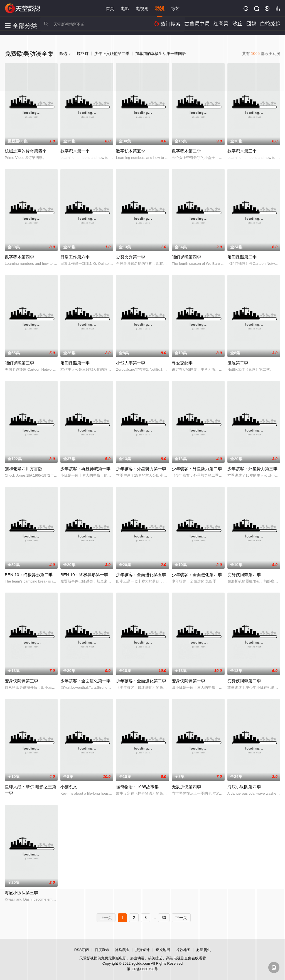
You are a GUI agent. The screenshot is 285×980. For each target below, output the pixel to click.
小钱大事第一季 (131, 363)
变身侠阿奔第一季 (188, 681)
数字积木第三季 (242, 151)
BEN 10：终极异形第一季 (84, 575)
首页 (110, 8)
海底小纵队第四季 (244, 787)
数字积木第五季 (131, 151)
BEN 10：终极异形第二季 (29, 575)
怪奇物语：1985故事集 (137, 787)
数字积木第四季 (19, 257)
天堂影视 (23, 8)
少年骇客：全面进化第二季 (141, 681)
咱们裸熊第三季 (19, 363)
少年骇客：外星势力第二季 (197, 469)
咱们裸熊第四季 (186, 257)
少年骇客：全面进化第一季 (85, 681)
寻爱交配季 (182, 363)
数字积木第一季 (75, 151)
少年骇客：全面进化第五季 (141, 575)
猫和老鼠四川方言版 (24, 469)
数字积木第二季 (186, 151)
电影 (125, 8)
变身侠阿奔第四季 (244, 575)
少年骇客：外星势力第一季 (141, 469)
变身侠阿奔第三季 (21, 681)
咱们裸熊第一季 (75, 363)
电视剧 (142, 8)
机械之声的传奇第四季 (26, 151)
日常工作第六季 (75, 257)
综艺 (175, 8)
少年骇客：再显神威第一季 (85, 469)
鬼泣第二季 (238, 363)
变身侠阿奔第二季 (244, 681)
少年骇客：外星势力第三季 (252, 469)
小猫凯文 (69, 787)
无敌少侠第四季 (186, 787)
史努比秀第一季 (131, 257)
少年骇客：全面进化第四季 (197, 575)
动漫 (160, 8)
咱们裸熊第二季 (242, 257)
